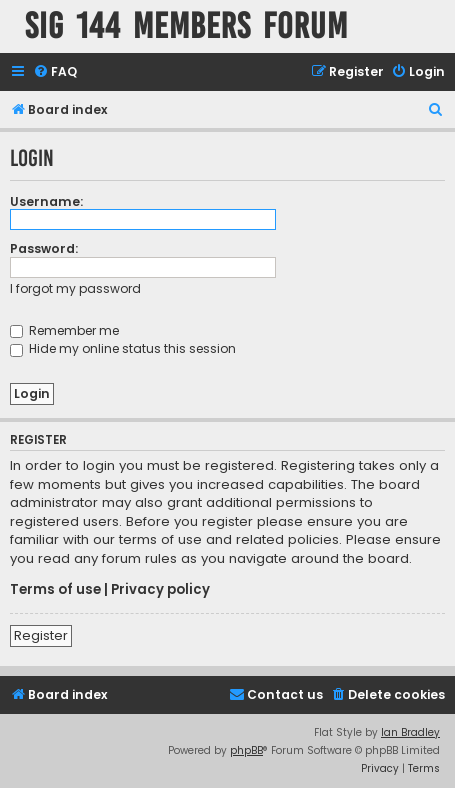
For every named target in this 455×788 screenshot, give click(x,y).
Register (41, 635)
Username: (46, 201)
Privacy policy (160, 590)
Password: (44, 248)
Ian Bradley (410, 732)
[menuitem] (55, 72)
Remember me (64, 330)
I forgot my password (75, 288)
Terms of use (55, 590)
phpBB (246, 750)
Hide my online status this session (123, 348)
